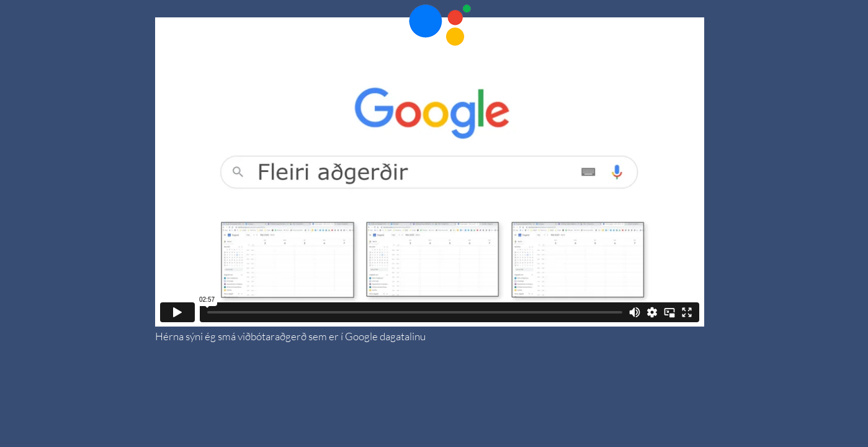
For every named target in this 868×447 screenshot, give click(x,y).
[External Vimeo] (430, 172)
